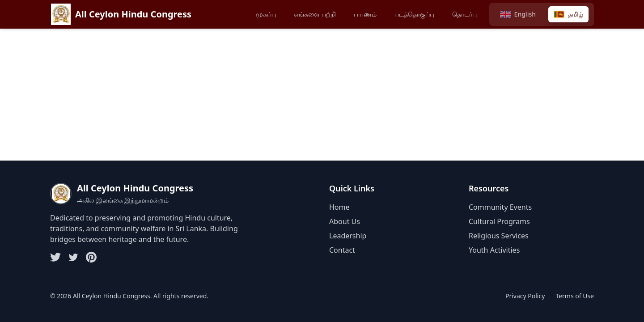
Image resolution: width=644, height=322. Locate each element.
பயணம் (365, 14)
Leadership (348, 236)
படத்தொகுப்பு (414, 14)
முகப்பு (266, 14)
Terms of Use (575, 296)
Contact (342, 250)
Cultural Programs (499, 221)
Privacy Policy (525, 296)
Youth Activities (494, 250)
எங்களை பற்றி (315, 14)
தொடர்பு (464, 14)
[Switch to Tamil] (568, 14)
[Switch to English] (518, 14)
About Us (345, 221)
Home (339, 207)
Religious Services (499, 236)
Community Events (500, 207)
